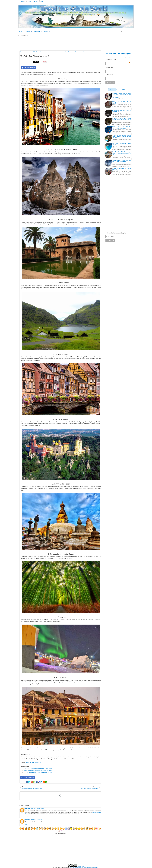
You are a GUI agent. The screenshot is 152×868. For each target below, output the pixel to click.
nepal (78, 52)
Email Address (118, 60)
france (57, 52)
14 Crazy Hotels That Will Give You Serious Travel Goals (122, 127)
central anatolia (35, 52)
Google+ (36, 1)
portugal (82, 52)
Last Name (109, 74)
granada (61, 52)
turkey (89, 52)
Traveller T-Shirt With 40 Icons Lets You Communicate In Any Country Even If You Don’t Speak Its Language (122, 95)
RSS (42, 1)
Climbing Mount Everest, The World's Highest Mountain (38, 773)
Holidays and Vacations (128, 1)
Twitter (29, 1)
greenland (65, 52)
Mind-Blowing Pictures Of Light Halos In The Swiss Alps (122, 161)
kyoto (75, 52)
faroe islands (48, 52)
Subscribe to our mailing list (116, 233)
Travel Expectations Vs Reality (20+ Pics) (122, 169)
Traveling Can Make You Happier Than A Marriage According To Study (122, 153)
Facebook (22, 1)
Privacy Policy (81, 866)
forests (53, 52)
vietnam (96, 52)
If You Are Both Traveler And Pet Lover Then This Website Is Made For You (122, 136)
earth (40, 52)
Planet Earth (37, 31)
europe (43, 52)
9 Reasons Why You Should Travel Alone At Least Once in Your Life (122, 120)
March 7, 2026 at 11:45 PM (37, 808)
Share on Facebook (28, 68)
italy (69, 52)
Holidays (46, 31)
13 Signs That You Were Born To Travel (122, 102)
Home (21, 31)
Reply (27, 816)
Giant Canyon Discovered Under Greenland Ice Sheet (38, 771)
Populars (112, 90)
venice (92, 52)
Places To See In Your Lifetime (33, 763)
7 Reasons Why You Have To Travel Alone (122, 111)
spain (86, 52)
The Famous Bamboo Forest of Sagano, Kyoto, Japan (38, 769)
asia (25, 52)
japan (72, 52)
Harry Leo (28, 808)
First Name (109, 68)
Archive (123, 90)
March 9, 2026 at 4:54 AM (37, 820)
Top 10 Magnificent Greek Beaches (122, 144)
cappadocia (29, 52)
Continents (28, 31)
